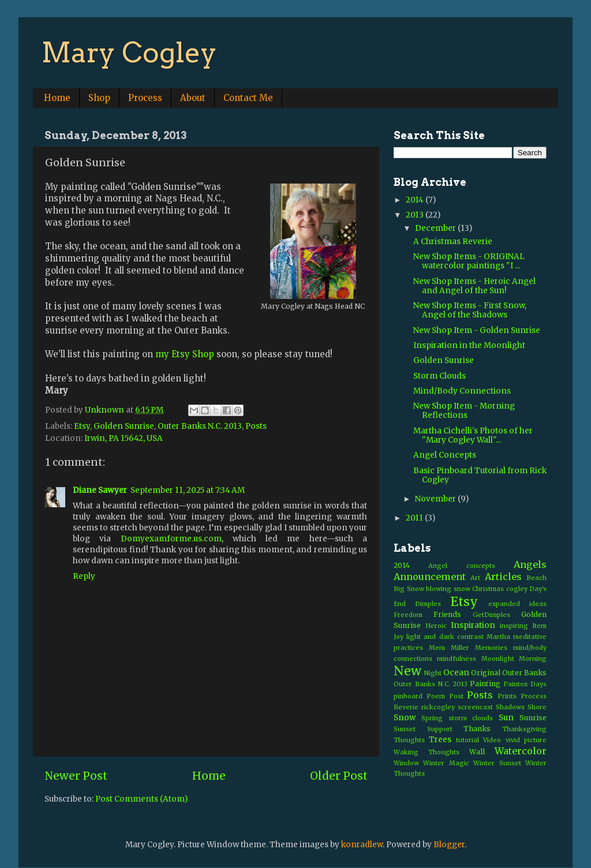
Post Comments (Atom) (141, 799)
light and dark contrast (445, 637)
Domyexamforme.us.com (171, 539)
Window (406, 763)
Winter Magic (446, 763)
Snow (405, 718)
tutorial (467, 740)
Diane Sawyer (100, 490)
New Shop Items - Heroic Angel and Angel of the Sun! (474, 286)
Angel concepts (461, 566)
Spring (432, 718)
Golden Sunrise (124, 426)
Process (145, 98)
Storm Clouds (439, 376)
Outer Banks (524, 673)
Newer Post (76, 776)
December (436, 228)
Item (539, 626)
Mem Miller (449, 648)
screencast (475, 707)
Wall (477, 752)
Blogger (449, 845)
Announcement (430, 577)
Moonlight (498, 659)
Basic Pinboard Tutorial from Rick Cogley (480, 475)
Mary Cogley (129, 53)
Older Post (339, 776)
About (193, 98)
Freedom (408, 615)
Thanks (477, 729)
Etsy (82, 426)
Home (57, 98)
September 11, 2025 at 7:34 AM (188, 490)
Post (456, 696)
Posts (256, 426)
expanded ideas (517, 604)
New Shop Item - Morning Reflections (464, 411)
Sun (506, 718)
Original (486, 673)
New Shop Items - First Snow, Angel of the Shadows (470, 310)
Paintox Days (525, 684)
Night (433, 673)
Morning (533, 659)
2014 (416, 200)
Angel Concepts (445, 455)
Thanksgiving (524, 729)
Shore (537, 707)
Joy (399, 637)
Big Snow (409, 589)
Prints (507, 696)
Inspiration (473, 625)
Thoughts (409, 740)
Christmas (488, 589)
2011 (415, 518)
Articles (503, 577)
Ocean (456, 673)
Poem (436, 696)
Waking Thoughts (427, 752)
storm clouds (471, 718)
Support (440, 729)
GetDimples (491, 615)
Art (475, 578)
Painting (485, 684)
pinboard (408, 696)
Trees (440, 740)
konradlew (362, 845)
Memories (491, 648)
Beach (536, 578)
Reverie (406, 707)
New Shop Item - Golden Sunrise (477, 330)
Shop (99, 98)
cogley (517, 589)
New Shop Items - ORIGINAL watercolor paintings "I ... (469, 261)
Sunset (405, 729)
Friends (447, 614)
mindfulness (457, 659)
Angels (530, 564)
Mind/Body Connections (462, 391)
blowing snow (448, 589)
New (407, 671)
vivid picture (526, 740)
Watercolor (521, 751)
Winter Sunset (497, 763)
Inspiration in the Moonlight (469, 345)
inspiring (514, 626)
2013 (416, 215)
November (436, 499)
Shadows (510, 707)
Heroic (436, 626)
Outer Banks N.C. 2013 (200, 426)
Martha (498, 637)
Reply (84, 576)
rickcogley (438, 707)
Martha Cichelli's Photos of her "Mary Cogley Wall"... (473, 435)
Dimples (428, 604)
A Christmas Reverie (453, 242)
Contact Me (248, 98)
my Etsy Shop (185, 354)
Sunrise (533, 718)
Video (492, 740)
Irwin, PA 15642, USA (124, 438)
